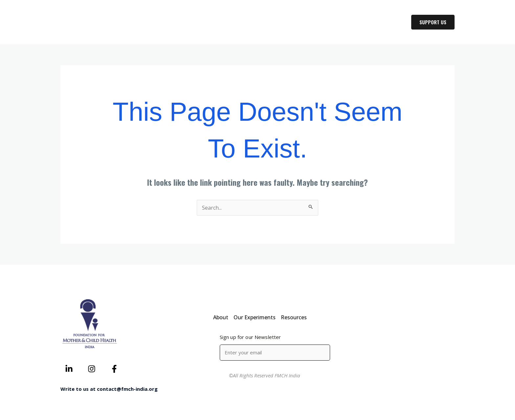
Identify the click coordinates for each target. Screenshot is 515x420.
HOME (269, 22)
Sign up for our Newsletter (250, 337)
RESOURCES (385, 22)
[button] (356, 22)
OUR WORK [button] (342, 22)
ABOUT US (301, 22)
